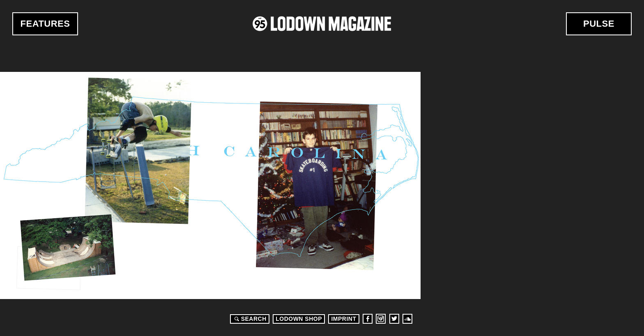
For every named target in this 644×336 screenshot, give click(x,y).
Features (45, 24)
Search (249, 319)
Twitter (394, 319)
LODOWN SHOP (299, 319)
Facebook (368, 319)
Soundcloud (407, 319)
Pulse (599, 24)
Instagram (381, 319)
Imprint (344, 319)
